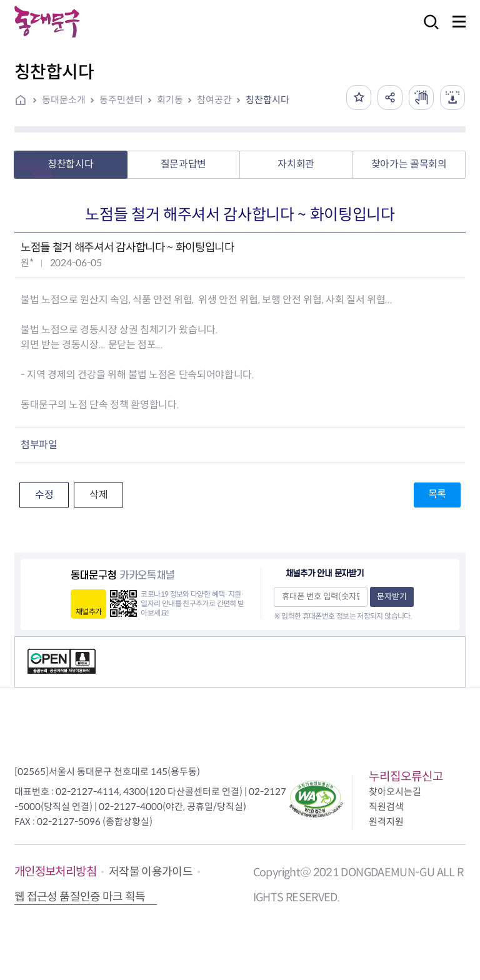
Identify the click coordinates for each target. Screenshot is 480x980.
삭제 (98, 495)
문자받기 (392, 597)
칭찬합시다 (267, 100)
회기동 (170, 100)
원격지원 (386, 822)
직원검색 (386, 807)
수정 (44, 495)
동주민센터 (121, 100)
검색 (427, 30)
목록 (437, 494)
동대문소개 (64, 100)
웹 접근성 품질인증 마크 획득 (80, 897)
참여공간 (214, 100)
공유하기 (390, 97)
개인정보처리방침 (55, 872)
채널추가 (88, 612)
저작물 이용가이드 (151, 872)
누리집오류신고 (406, 777)
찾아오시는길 (395, 792)
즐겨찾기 (359, 97)
